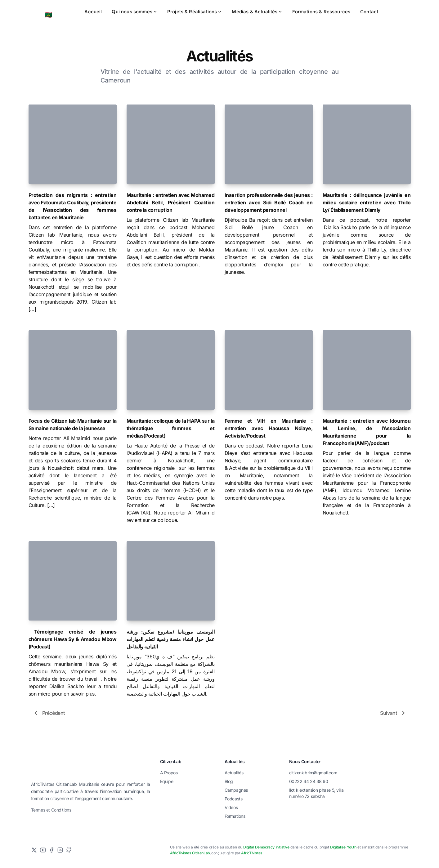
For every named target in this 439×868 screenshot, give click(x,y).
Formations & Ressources (321, 12)
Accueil (93, 12)
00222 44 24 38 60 (309, 781)
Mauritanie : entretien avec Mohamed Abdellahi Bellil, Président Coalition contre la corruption (171, 203)
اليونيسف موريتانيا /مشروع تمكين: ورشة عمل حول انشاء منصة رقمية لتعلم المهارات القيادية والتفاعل (171, 639)
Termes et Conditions (51, 844)
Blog (229, 781)
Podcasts (234, 799)
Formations (235, 816)
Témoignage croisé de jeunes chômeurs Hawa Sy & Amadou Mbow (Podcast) (73, 639)
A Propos (169, 773)
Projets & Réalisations (195, 12)
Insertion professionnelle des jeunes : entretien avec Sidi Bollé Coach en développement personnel (269, 203)
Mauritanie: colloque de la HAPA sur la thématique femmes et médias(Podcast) (171, 428)
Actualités (234, 773)
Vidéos (231, 807)
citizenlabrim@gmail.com (313, 773)
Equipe (167, 781)
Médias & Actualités (257, 12)
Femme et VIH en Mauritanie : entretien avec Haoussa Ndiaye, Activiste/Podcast (269, 428)
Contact (369, 12)
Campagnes (236, 790)
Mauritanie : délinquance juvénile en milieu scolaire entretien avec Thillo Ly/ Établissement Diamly (367, 203)
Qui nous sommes (134, 12)
